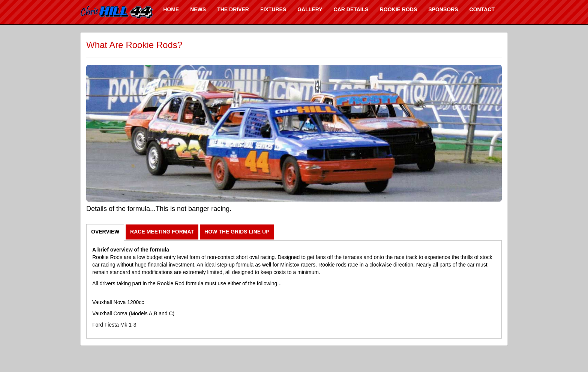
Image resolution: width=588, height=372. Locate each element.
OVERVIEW (105, 232)
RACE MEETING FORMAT (162, 232)
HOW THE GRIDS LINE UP (237, 232)
